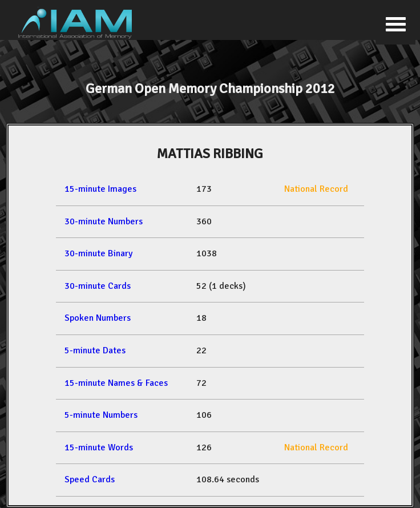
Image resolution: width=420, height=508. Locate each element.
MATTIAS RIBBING (210, 154)
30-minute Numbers (104, 221)
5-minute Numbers (101, 415)
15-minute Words (99, 447)
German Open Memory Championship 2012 (210, 88)
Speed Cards (90, 479)
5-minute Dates (95, 350)
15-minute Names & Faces (116, 383)
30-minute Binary (98, 253)
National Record (316, 189)
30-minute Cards (98, 286)
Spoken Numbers (98, 318)
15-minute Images (100, 189)
